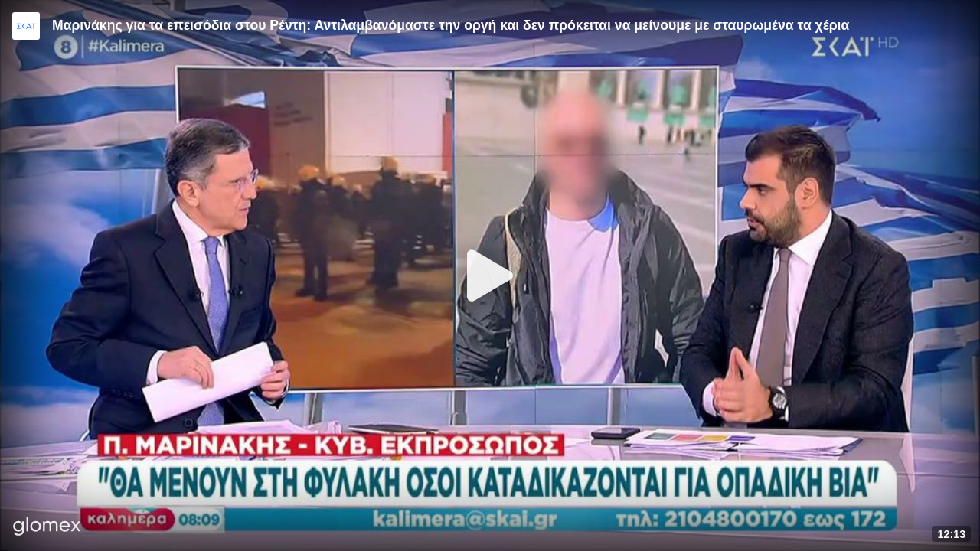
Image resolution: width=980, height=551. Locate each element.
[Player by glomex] (47, 528)
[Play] (490, 275)
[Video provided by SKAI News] (26, 26)
